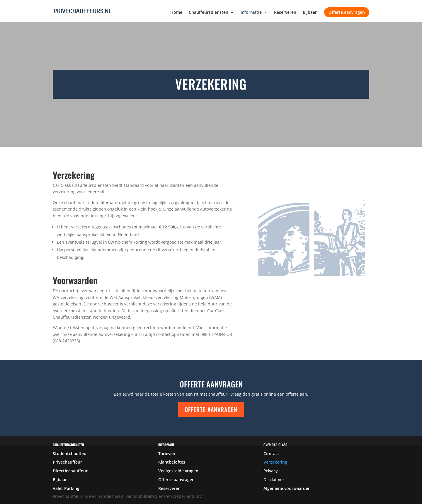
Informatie (251, 13)
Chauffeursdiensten (209, 13)
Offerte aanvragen (347, 12)
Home (176, 13)
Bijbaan (310, 13)
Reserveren (285, 13)
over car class (275, 445)
